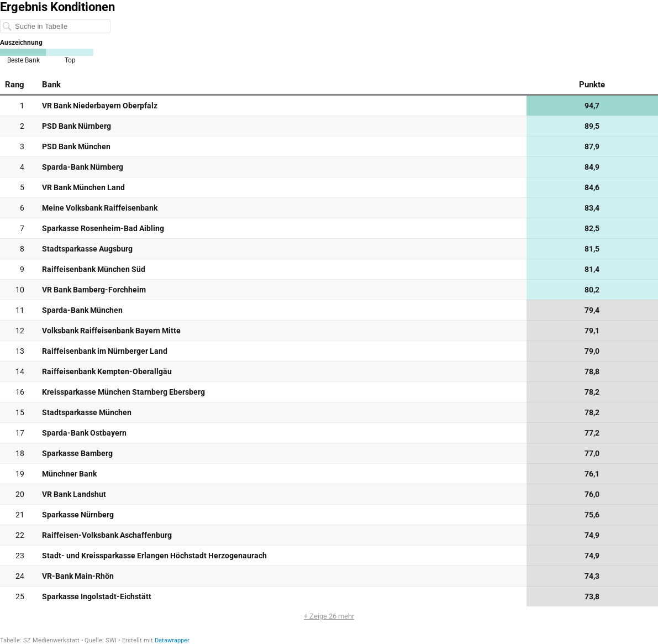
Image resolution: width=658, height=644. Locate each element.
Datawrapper (172, 640)
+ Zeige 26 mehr (329, 616)
